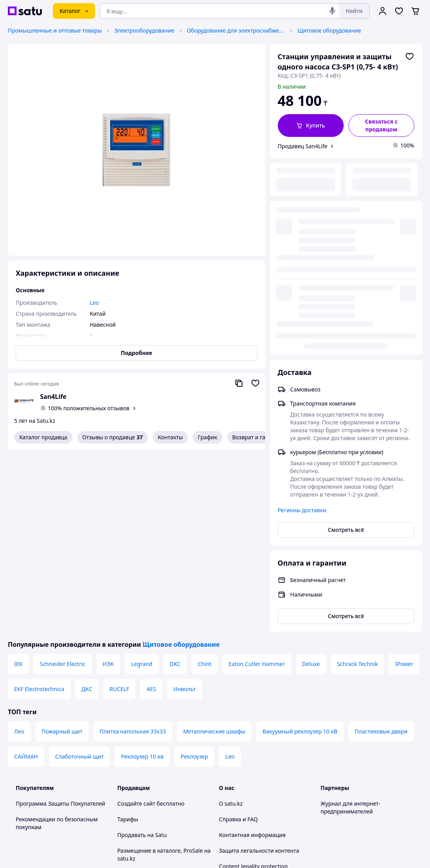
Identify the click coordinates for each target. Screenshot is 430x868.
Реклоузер (195, 574)
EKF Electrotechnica (39, 507)
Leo (230, 574)
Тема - (149, 784)
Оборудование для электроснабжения (236, 30)
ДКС (87, 507)
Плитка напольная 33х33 (133, 549)
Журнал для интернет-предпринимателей (350, 625)
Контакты (170, 437)
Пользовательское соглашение (159, 731)
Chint (205, 482)
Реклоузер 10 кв (142, 574)
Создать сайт (316, 853)
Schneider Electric (62, 482)
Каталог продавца (43, 437)
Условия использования (295, 832)
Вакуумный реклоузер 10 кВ (300, 549)
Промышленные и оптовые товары (55, 30)
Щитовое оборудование (329, 30)
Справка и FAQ (238, 637)
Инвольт (185, 507)
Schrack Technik (357, 482)
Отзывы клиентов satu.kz (151, 716)
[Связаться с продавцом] (381, 126)
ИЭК (108, 482)
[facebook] (339, 784)
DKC (175, 482)
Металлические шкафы (214, 549)
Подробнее (137, 353)
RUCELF (119, 507)
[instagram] (353, 784)
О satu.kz (231, 621)
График (207, 437)
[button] (311, 126)
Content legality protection (253, 684)
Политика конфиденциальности (160, 747)
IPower (404, 482)
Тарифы (128, 637)
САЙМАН (26, 574)
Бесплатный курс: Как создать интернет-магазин (157, 696)
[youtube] (325, 784)
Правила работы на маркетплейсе (163, 763)
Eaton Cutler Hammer (257, 482)
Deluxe (311, 482)
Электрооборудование (144, 30)
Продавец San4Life (303, 146)
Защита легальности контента (259, 669)
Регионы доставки (302, 314)
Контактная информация (252, 653)
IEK (18, 482)
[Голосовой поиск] (332, 11)
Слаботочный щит (80, 574)
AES (151, 507)
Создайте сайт (136, 621)
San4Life (53, 397)
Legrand (142, 482)
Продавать (132, 653)
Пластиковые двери (381, 549)
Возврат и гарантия (258, 437)
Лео (19, 549)
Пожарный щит (62, 549)
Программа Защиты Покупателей (60, 621)
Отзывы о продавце (113, 437)
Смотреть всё (346, 333)
